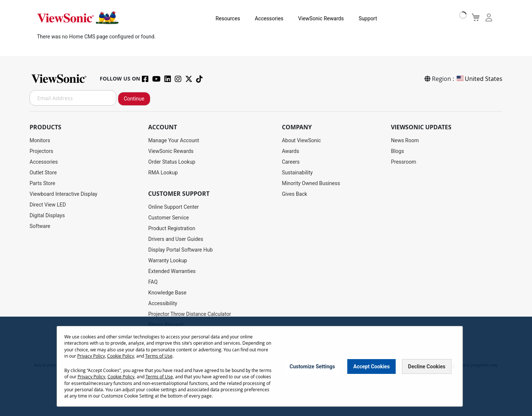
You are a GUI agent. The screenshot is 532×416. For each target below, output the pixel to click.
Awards (291, 151)
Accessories (260, 18)
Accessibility (163, 303)
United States (479, 79)
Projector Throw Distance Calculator (190, 314)
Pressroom (403, 162)
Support (358, 18)
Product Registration (172, 228)
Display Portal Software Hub (180, 250)
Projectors (41, 151)
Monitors (40, 140)
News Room (405, 140)
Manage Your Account (174, 140)
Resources (219, 18)
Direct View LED (48, 205)
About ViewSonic (301, 140)
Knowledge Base (167, 293)
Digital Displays (47, 215)
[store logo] (78, 18)
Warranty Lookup (168, 260)
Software (40, 226)
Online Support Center (173, 207)
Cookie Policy (121, 356)
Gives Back (295, 194)
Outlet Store (43, 173)
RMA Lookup (163, 173)
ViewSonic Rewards (312, 18)
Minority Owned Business (311, 183)
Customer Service (168, 218)
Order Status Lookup (172, 162)
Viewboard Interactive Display (63, 194)
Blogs (397, 151)
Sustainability (297, 173)
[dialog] (266, 367)
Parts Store (42, 183)
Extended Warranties (172, 271)
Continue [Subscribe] (134, 99)
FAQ (153, 282)
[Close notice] (453, 367)
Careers (291, 162)
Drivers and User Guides (176, 239)
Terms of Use (159, 356)
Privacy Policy (91, 356)
